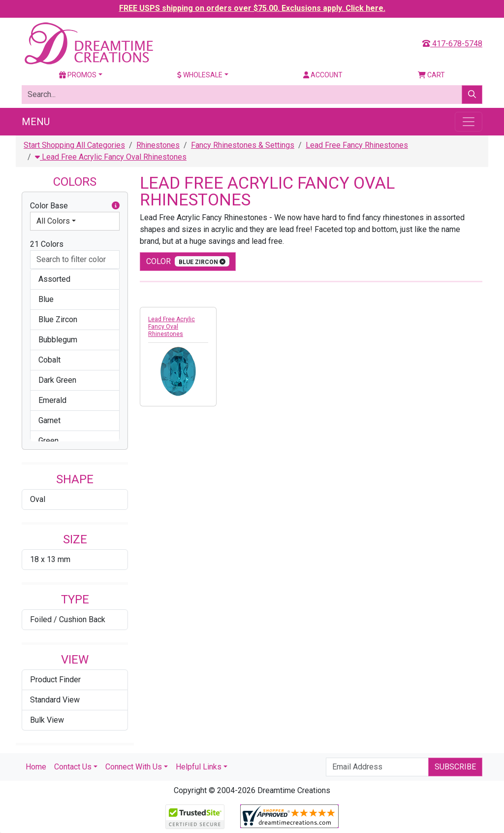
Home (36, 767)
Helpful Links (199, 767)
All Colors (53, 221)
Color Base (75, 206)
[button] (116, 206)
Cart (431, 75)
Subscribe (455, 767)
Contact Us (73, 767)
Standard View (55, 700)
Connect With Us (134, 767)
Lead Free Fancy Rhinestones (357, 145)
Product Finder (55, 680)
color (188, 261)
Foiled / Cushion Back (68, 619)
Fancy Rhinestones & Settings (243, 145)
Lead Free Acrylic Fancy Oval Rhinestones (111, 157)
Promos (78, 75)
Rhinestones (158, 145)
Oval (38, 499)
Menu (36, 122)
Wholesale (200, 75)
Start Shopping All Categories (74, 145)
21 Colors (47, 244)
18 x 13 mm (50, 559)
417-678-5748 (452, 44)
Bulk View (47, 720)
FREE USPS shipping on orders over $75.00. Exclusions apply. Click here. (252, 8)
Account (323, 75)
